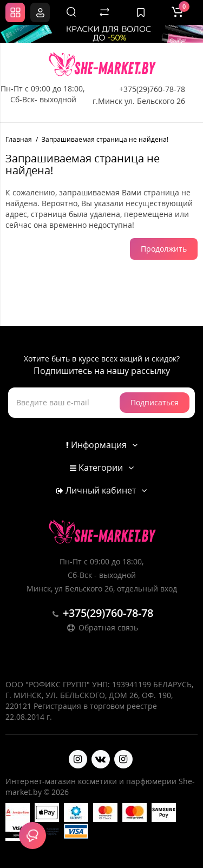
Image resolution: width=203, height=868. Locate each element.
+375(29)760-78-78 (152, 89)
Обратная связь (102, 627)
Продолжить (164, 249)
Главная (19, 139)
